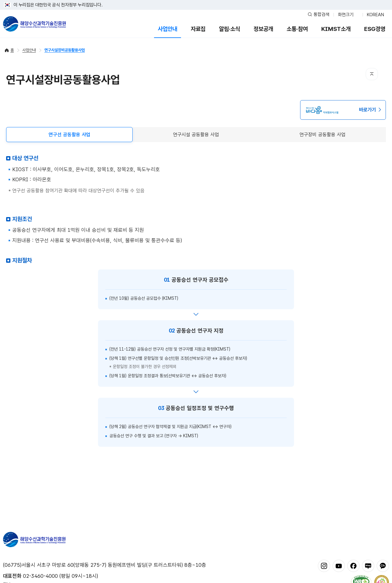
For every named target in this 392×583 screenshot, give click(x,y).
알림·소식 (230, 29)
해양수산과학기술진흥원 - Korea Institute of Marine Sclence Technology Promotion (34, 24)
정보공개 (263, 29)
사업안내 (168, 29)
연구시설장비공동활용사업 (65, 50)
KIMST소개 (336, 29)
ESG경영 (375, 29)
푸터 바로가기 (196, 0)
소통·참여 (297, 29)
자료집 (198, 29)
